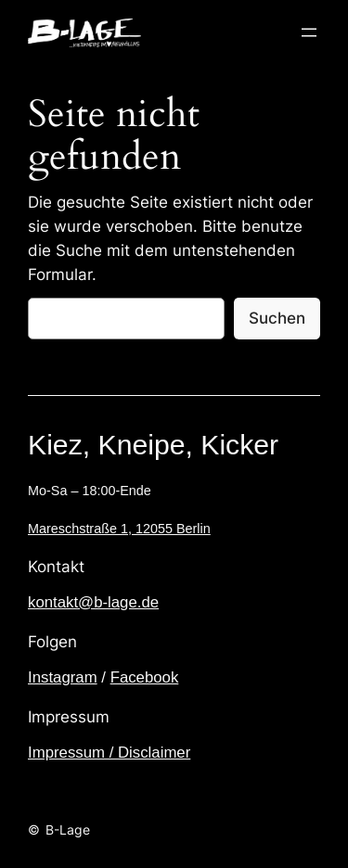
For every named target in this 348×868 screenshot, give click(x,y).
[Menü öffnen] (309, 32)
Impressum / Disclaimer (109, 753)
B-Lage (68, 830)
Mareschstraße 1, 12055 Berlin (119, 529)
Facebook (145, 677)
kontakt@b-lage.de (93, 602)
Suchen (277, 318)
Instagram (63, 677)
